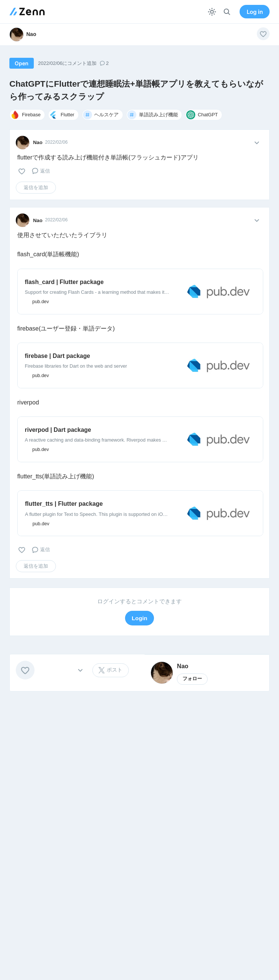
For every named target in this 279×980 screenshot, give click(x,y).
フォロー (192, 679)
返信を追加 (36, 187)
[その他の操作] (80, 670)
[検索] (227, 12)
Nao (38, 142)
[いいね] (263, 34)
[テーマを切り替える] (212, 12)
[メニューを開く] (257, 142)
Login (139, 618)
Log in (255, 12)
